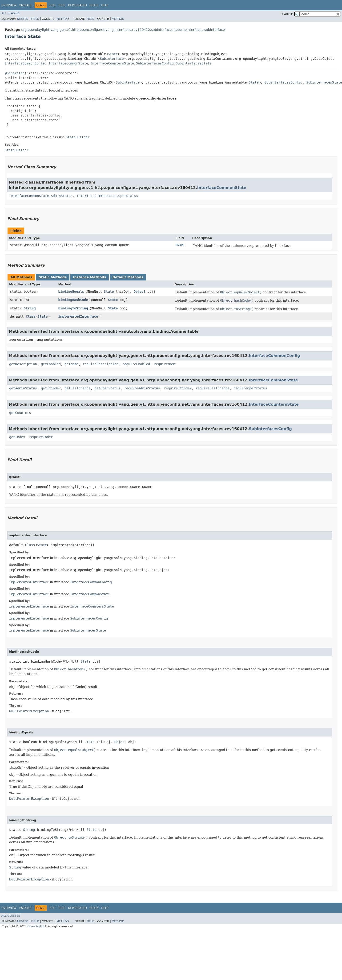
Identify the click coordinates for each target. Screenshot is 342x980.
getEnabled (51, 364)
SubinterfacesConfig (155, 63)
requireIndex (41, 437)
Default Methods (128, 277)
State (113, 54)
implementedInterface (78, 316)
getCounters (20, 413)
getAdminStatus (23, 388)
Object (140, 292)
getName (72, 364)
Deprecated (77, 5)
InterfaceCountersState (112, 63)
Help (105, 5)
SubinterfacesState (194, 63)
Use (52, 5)
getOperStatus (107, 388)
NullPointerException (29, 711)
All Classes (11, 13)
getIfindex (51, 388)
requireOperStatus (250, 388)
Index (94, 5)
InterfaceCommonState (68, 63)
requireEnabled (136, 364)
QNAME (180, 245)
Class (31, 316)
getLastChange (78, 388)
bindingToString (73, 308)
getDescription (23, 364)
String (30, 308)
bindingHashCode (73, 300)
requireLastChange (212, 388)
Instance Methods (89, 277)
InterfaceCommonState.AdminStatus (41, 196)
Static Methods (53, 277)
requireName (165, 364)
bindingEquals (71, 292)
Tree (62, 5)
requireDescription (101, 364)
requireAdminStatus (142, 388)
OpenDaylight (37, 926)
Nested (23, 19)
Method (63, 19)
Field (35, 19)
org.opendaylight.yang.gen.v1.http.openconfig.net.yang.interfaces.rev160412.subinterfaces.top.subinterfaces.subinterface (123, 30)
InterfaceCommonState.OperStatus (107, 196)
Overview (9, 5)
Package (26, 5)
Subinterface (112, 59)
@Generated (15, 73)
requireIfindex (178, 388)
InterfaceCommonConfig (26, 63)
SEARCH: (287, 14)
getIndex (17, 437)
